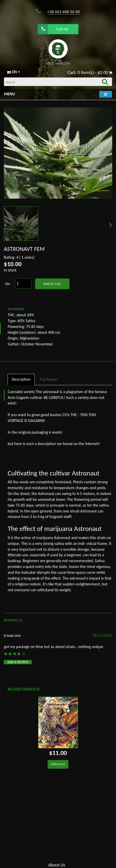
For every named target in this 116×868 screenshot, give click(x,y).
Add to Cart (52, 284)
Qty (8, 284)
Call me (55, 29)
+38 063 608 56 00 (64, 12)
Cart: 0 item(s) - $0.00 (90, 72)
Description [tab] (21, 379)
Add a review (18, 662)
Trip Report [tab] (48, 379)
